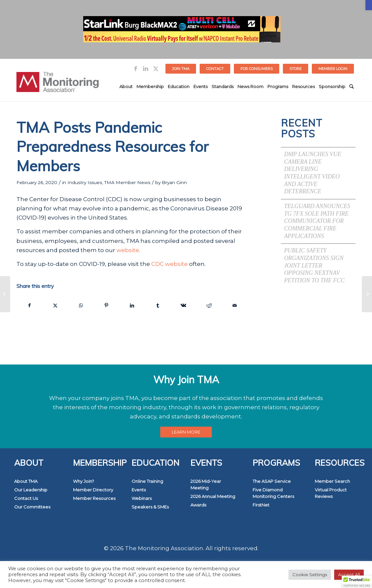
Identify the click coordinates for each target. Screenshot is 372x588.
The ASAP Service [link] (272, 481)
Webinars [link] (142, 498)
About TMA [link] (26, 481)
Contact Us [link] (26, 498)
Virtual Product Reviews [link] (331, 493)
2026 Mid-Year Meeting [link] (206, 484)
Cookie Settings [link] (310, 575)
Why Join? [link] (84, 481)
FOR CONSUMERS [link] (257, 69)
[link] (369, 5)
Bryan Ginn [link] (174, 182)
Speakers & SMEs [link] (150, 507)
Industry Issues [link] (85, 182)
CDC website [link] (170, 264)
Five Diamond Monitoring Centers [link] (273, 493)
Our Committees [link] (32, 507)
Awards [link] (198, 505)
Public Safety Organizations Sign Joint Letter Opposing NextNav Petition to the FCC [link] (314, 265)
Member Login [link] (333, 69)
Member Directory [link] (93, 490)
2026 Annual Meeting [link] (213, 496)
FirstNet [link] (261, 505)
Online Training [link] (147, 481)
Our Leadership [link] (31, 490)
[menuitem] (181, 69)
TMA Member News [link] (127, 182)
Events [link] (139, 490)
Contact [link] (215, 69)
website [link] (128, 250)
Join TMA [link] (181, 69)
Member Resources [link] (94, 498)
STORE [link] (296, 69)
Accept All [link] (349, 575)
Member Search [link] (332, 481)
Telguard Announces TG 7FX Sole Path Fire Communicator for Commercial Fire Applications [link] (317, 221)
